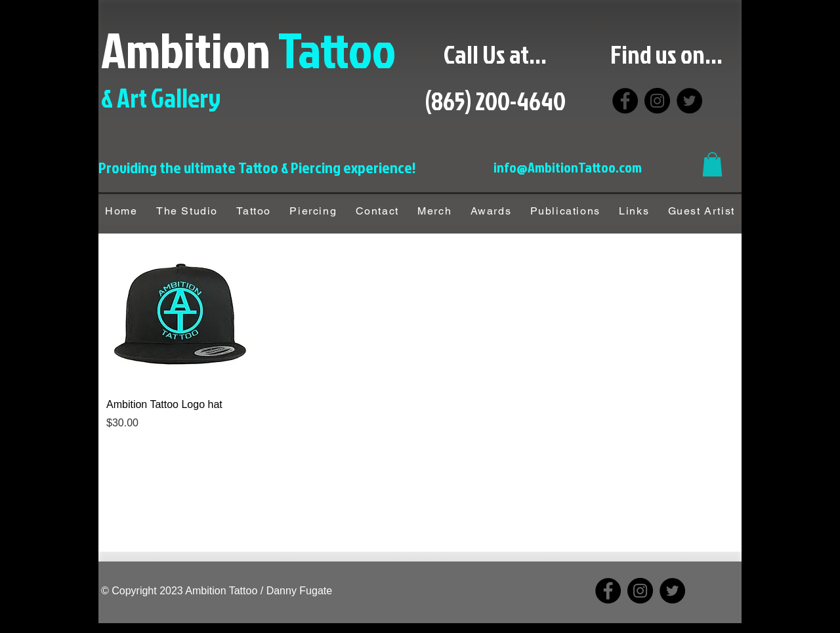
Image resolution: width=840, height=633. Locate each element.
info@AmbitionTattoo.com (568, 167)
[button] (712, 164)
